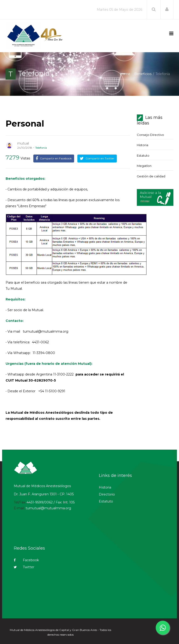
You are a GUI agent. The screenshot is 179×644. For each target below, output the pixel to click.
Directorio (107, 494)
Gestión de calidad (151, 176)
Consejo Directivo (150, 135)
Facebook (26, 560)
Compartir (54, 158)
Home (125, 74)
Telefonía (41, 148)
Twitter (24, 567)
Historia (143, 145)
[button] (167, 9)
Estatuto (143, 155)
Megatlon (144, 166)
